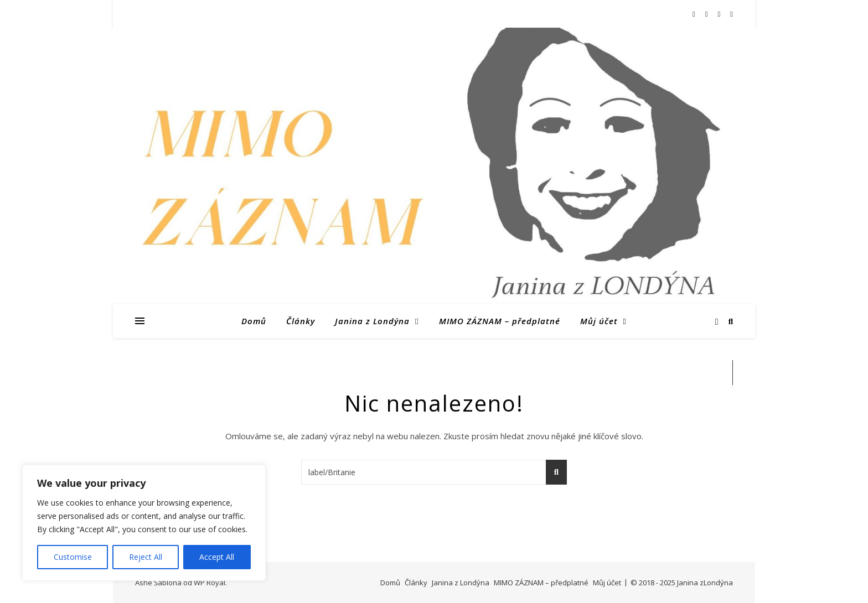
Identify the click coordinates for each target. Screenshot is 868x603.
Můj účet (599, 321)
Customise (73, 557)
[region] (144, 523)
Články (301, 321)
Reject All (146, 557)
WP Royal (210, 583)
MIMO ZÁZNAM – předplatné (500, 321)
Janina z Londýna (372, 321)
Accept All (217, 557)
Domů (254, 321)
